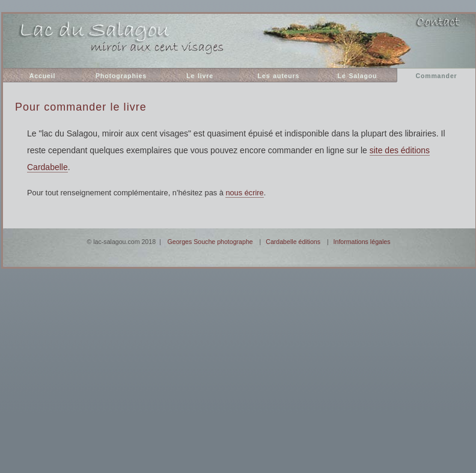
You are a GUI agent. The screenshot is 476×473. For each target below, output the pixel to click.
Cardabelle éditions (293, 242)
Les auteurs (279, 76)
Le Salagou (358, 76)
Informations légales (362, 242)
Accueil (42, 76)
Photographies (121, 76)
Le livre (200, 76)
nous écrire (244, 193)
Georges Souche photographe (210, 242)
